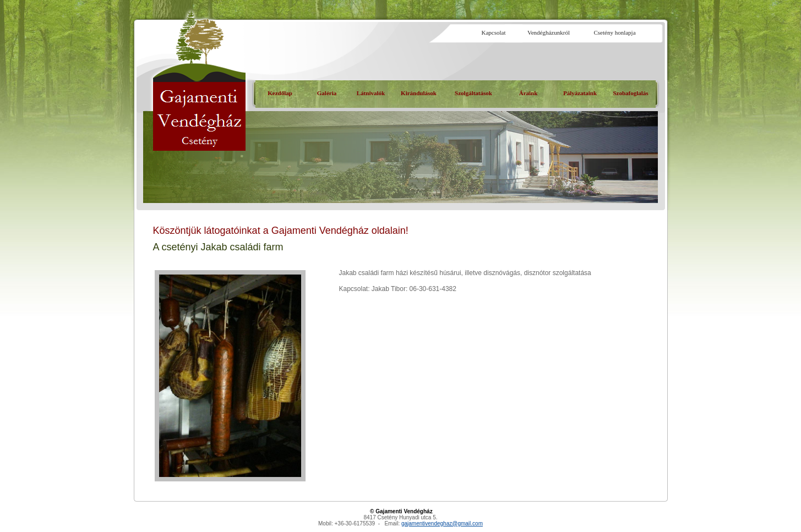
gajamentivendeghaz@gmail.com (442, 523)
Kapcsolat (494, 32)
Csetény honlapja (614, 32)
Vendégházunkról (549, 32)
